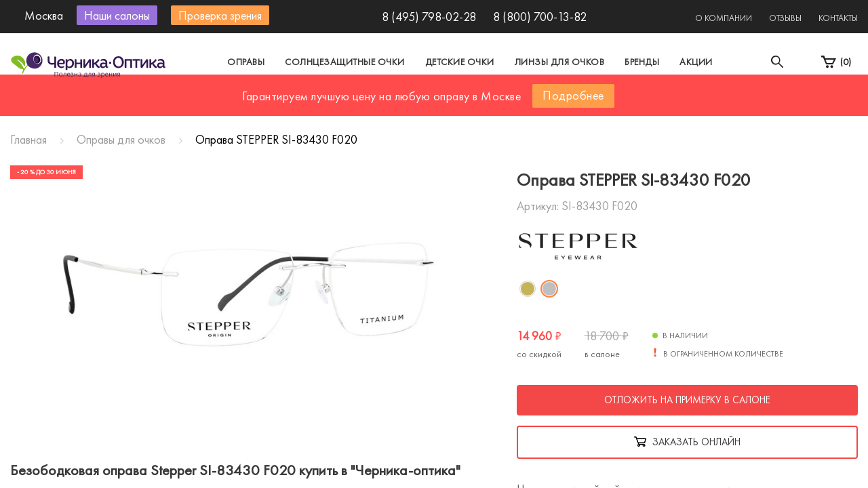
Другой (495, 104)
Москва (308, 104)
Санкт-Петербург (402, 104)
